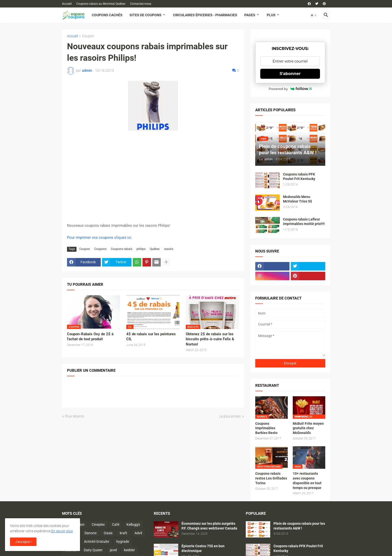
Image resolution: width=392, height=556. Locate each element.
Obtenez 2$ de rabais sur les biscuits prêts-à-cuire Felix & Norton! (210, 339)
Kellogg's (133, 524)
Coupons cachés (107, 15)
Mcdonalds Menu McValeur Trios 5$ (297, 199)
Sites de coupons (145, 15)
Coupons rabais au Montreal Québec (101, 4)
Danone (90, 533)
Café (116, 524)
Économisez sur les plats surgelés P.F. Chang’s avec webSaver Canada (209, 526)
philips (141, 249)
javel (113, 550)
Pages (250, 15)
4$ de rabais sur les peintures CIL (151, 336)
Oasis (108, 533)
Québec (155, 249)
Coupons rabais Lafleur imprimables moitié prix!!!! (304, 222)
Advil (138, 533)
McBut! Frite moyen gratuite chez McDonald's (308, 428)
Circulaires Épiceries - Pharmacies (205, 15)
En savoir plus (62, 531)
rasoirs (169, 249)
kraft (123, 533)
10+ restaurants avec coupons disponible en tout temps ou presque (307, 481)
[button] (314, 15)
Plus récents (74, 416)
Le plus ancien (230, 416)
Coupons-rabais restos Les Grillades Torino (271, 478)
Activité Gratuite (96, 541)
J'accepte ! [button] (23, 542)
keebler (129, 550)
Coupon (88, 36)
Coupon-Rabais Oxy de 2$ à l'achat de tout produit (90, 336)
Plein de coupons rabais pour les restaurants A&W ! (299, 526)
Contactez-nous (141, 4)
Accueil (67, 4)
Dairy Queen (93, 550)
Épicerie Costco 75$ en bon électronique (203, 548)
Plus (271, 15)
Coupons (100, 249)
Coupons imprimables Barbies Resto (266, 428)
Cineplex (98, 524)
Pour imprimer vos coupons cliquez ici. (100, 237)
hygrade (123, 541)
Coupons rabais (121, 249)
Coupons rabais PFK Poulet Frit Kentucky (299, 177)
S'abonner (290, 74)
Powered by (290, 89)
